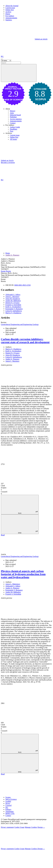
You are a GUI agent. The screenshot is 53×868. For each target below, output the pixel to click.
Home (8, 253)
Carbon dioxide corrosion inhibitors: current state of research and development (25, 341)
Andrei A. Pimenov (12, 255)
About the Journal (12, 6)
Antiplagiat (9, 811)
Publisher (13, 117)
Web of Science (11, 799)
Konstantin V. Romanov (14, 309)
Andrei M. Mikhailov (13, 301)
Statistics (9, 20)
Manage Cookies (31, 827)
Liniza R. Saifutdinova (14, 311)
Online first (10, 10)
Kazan (3, 271)
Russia (8, 271)
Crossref (8, 805)
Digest (8, 14)
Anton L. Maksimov (13, 584)
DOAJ (8, 803)
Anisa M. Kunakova (13, 299)
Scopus (8, 797)
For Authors (10, 16)
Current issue (10, 8)
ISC (7, 807)
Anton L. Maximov (12, 297)
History (13, 111)
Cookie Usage (19, 827)
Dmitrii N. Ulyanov (13, 303)
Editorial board (15, 115)
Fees (12, 131)
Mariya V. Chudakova (13, 313)
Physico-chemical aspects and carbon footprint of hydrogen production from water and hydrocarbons (23, 574)
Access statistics (16, 119)
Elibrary (8, 809)
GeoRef (8, 801)
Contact (13, 123)
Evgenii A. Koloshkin (13, 305)
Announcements (11, 18)
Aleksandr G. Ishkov (13, 295)
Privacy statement (7, 827)
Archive (8, 12)
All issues (13, 139)
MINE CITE (10, 814)
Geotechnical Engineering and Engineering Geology (20, 324)
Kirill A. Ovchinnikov (13, 307)
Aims (12, 113)
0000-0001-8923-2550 (22, 285)
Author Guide (15, 127)
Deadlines (14, 129)
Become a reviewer (8, 162)
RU (2, 56)
